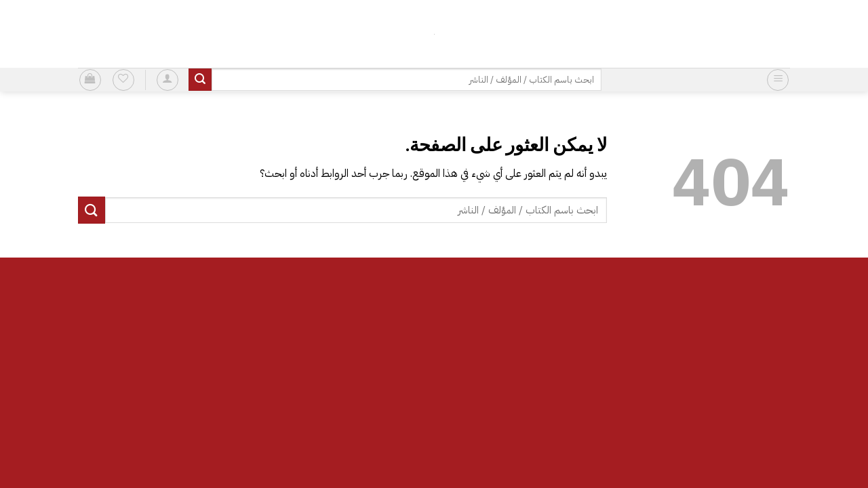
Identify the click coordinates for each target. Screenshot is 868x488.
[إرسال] (200, 80)
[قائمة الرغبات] (123, 80)
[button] (778, 80)
